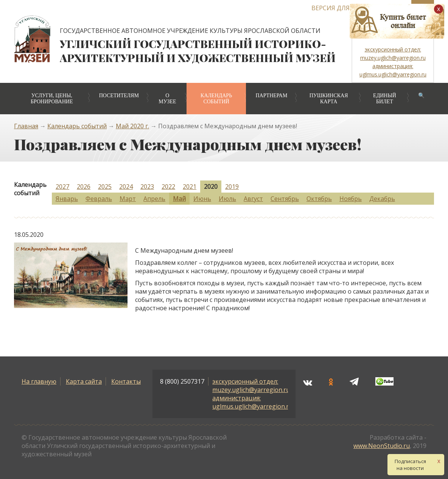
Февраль (99, 199)
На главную (39, 381)
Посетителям (119, 96)
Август (253, 199)
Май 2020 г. (132, 126)
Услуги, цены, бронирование (52, 99)
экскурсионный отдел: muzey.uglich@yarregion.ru (251, 386)
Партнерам (271, 96)
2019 (232, 187)
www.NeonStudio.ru (382, 446)
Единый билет (385, 99)
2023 (147, 187)
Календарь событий (216, 99)
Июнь (202, 199)
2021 (190, 187)
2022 (168, 187)
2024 (126, 187)
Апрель (154, 199)
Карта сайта (84, 381)
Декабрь (382, 199)
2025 (105, 187)
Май (179, 199)
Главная (26, 126)
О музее (167, 99)
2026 (84, 187)
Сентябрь (285, 199)
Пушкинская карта (329, 99)
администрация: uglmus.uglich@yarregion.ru (252, 402)
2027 (62, 187)
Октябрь (319, 199)
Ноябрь (351, 199)
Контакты (126, 381)
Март (128, 199)
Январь (67, 199)
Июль (227, 199)
